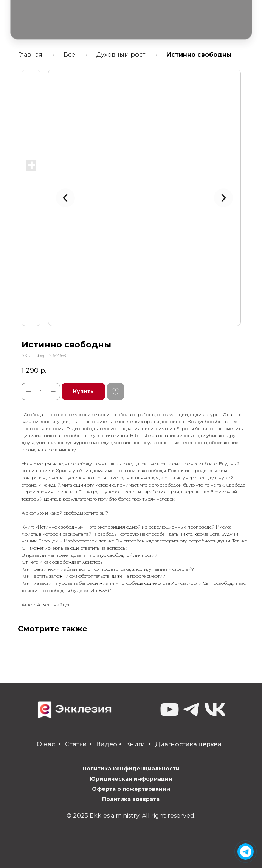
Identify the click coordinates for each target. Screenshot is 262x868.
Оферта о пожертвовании (131, 789)
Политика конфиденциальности (131, 769)
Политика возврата (131, 799)
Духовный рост (121, 55)
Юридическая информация (131, 779)
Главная (30, 55)
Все (69, 55)
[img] (246, 852)
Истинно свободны (199, 55)
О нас (46, 744)
